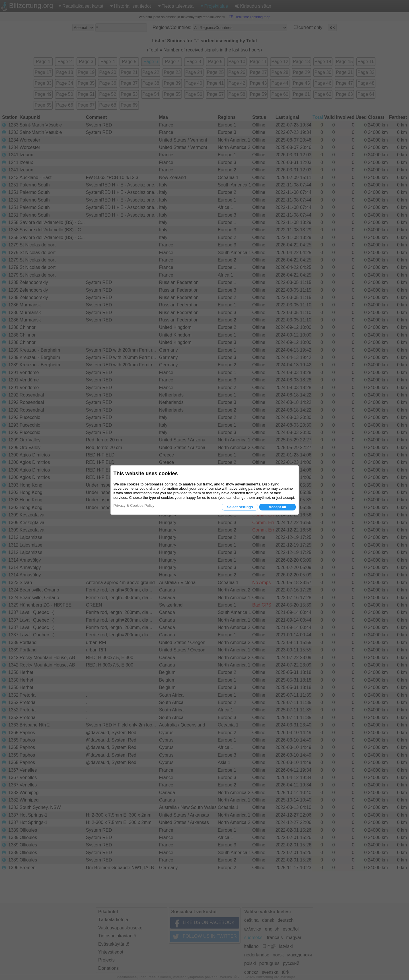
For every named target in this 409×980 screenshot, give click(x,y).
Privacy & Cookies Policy (134, 505)
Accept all (277, 507)
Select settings (240, 507)
